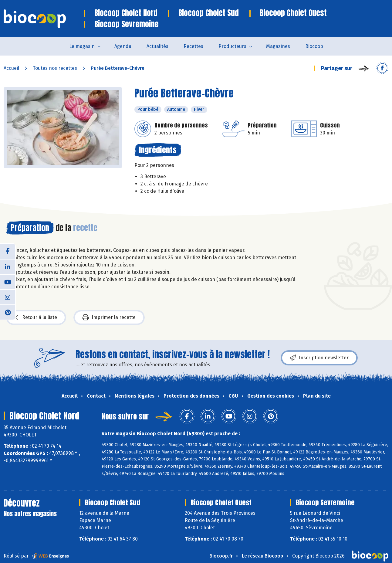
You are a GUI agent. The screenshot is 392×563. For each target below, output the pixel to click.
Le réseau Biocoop (262, 556)
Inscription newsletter (319, 358)
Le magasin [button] (82, 46)
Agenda (123, 46)
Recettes (193, 46)
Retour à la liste (36, 317)
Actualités (157, 46)
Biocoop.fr (221, 556)
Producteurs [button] (232, 46)
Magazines (278, 46)
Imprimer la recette (109, 317)
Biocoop (314, 46)
